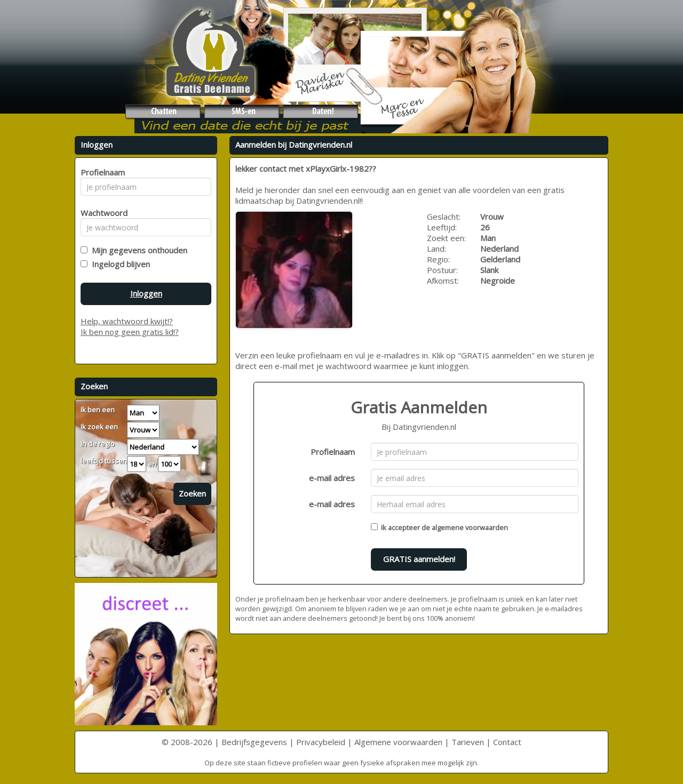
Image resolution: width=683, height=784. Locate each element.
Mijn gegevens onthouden (137, 250)
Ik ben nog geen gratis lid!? (130, 332)
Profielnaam (333, 452)
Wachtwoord (101, 213)
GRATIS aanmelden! (419, 559)
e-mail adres (332, 478)
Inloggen (146, 293)
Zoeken (192, 493)
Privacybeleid (321, 742)
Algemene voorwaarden (398, 742)
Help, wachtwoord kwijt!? (127, 321)
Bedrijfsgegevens (254, 742)
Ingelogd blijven (119, 264)
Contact (507, 742)
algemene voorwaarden (470, 527)
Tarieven (468, 742)
